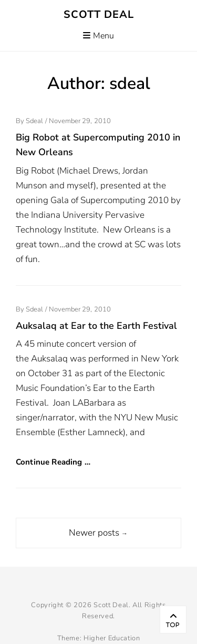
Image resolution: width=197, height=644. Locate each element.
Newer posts (98, 533)
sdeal (34, 121)
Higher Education (112, 638)
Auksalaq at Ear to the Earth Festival (96, 326)
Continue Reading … (53, 462)
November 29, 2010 (80, 121)
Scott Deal (99, 14)
